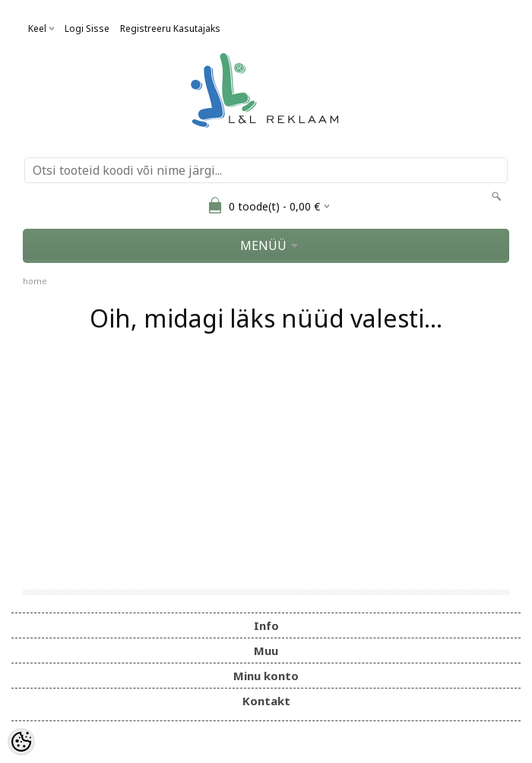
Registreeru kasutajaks (170, 28)
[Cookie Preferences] (21, 742)
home (35, 281)
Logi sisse (87, 28)
